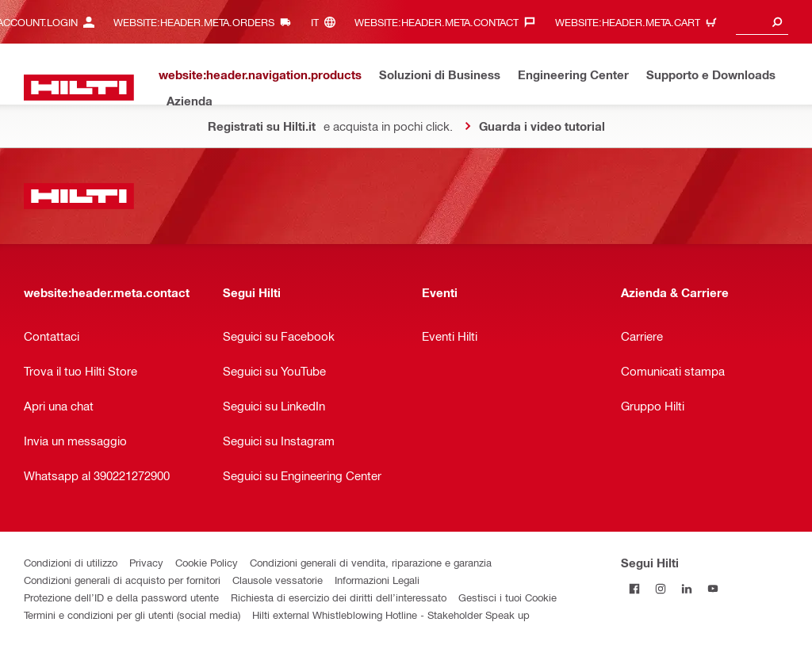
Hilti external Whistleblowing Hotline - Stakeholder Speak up (391, 614)
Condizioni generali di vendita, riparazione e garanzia (371, 562)
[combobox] (762, 22)
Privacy (146, 562)
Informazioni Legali (377, 580)
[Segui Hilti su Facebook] (634, 588)
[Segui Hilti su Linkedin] (686, 588)
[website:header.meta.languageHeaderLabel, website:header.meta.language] (327, 22)
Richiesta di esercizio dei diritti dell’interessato (339, 597)
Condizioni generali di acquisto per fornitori (122, 580)
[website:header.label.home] (79, 88)
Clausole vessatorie (278, 580)
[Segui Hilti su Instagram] (660, 588)
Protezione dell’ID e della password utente (121, 597)
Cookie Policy (207, 562)
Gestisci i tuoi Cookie (507, 597)
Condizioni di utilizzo (71, 562)
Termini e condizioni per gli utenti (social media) (132, 614)
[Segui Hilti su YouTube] (712, 588)
